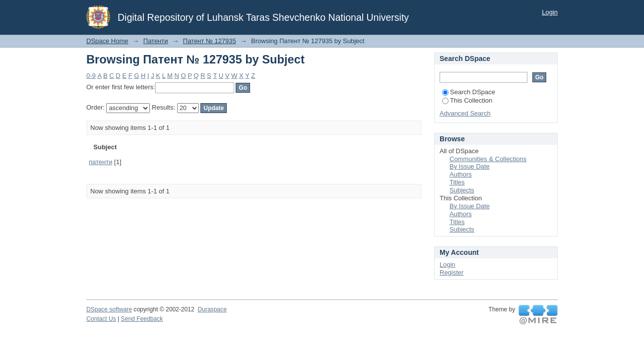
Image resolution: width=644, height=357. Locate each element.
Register (451, 272)
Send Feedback (142, 319)
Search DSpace (469, 92)
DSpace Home (107, 41)
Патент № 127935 (210, 41)
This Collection (467, 100)
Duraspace (212, 309)
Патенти (156, 41)
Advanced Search (465, 113)
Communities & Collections (488, 159)
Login (550, 12)
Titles (457, 182)
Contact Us (101, 319)
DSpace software (109, 309)
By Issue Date (470, 166)
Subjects (462, 190)
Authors (461, 174)
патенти (100, 162)
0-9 (91, 76)
